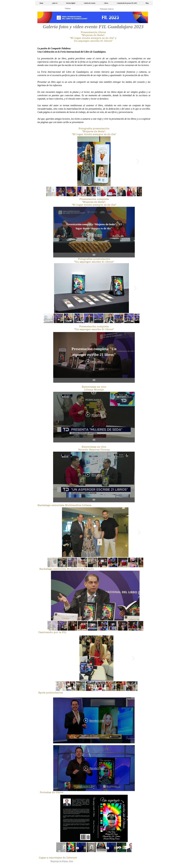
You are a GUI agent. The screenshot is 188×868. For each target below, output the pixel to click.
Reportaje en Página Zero (62, 861)
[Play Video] (94, 235)
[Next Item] (138, 161)
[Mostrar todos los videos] (94, 255)
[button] (90, 3)
